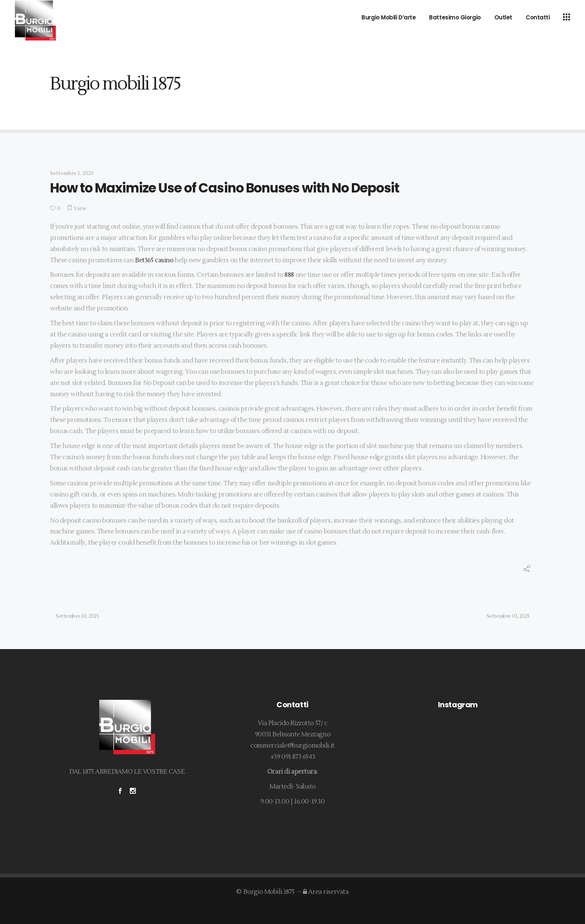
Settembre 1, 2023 (72, 173)
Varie (80, 209)
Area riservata (326, 892)
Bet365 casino (154, 260)
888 (289, 275)
